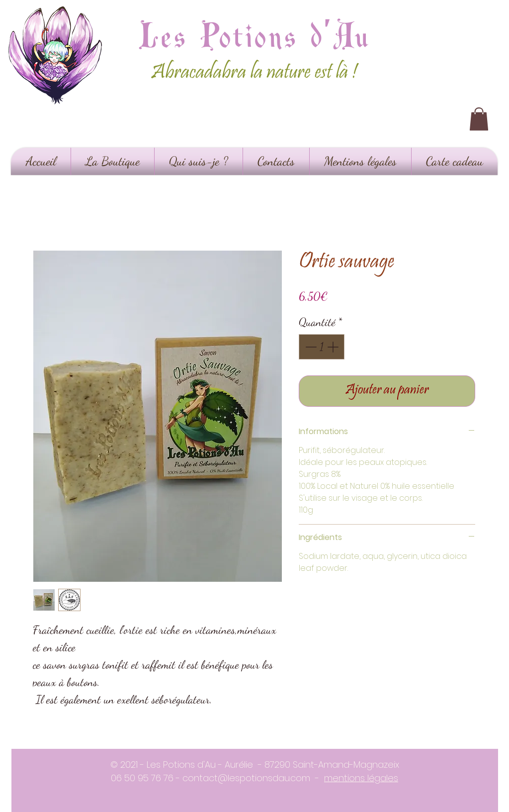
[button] (479, 119)
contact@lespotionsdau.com (246, 778)
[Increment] (334, 347)
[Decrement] (310, 347)
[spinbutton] (322, 347)
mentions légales (361, 778)
